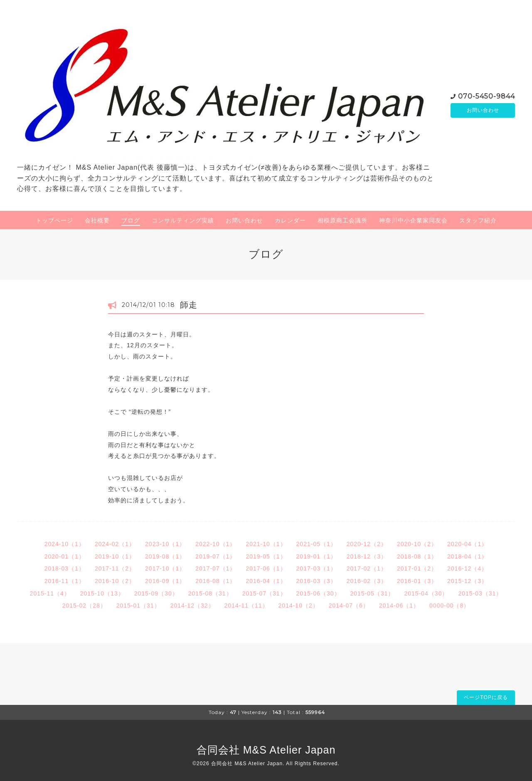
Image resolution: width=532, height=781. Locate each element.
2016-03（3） (316, 581)
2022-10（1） (216, 544)
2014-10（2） (299, 606)
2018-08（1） (417, 556)
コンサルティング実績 (183, 220)
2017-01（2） (417, 568)
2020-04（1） (467, 544)
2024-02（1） (115, 544)
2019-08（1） (165, 556)
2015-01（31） (138, 606)
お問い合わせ (483, 110)
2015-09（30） (156, 593)
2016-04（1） (266, 581)
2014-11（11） (246, 606)
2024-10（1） (65, 544)
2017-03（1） (316, 568)
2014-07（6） (349, 606)
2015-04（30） (426, 593)
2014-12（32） (192, 606)
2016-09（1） (165, 581)
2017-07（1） (216, 568)
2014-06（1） (399, 606)
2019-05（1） (266, 556)
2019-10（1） (115, 556)
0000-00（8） (449, 606)
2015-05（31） (372, 593)
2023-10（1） (165, 544)
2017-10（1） (165, 568)
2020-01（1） (65, 556)
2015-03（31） (480, 593)
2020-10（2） (417, 544)
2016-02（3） (367, 581)
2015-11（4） (50, 593)
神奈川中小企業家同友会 (413, 220)
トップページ (54, 220)
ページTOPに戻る (486, 697)
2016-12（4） (467, 568)
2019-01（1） (316, 556)
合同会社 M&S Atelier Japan (266, 750)
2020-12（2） (367, 544)
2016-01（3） (417, 581)
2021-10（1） (266, 544)
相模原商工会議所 (342, 220)
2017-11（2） (115, 568)
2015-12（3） (467, 581)
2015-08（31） (210, 593)
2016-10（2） (115, 581)
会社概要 (97, 220)
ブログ (131, 220)
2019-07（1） (216, 556)
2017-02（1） (367, 568)
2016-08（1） (216, 581)
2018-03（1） (65, 568)
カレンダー (290, 220)
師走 (189, 305)
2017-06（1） (266, 568)
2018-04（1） (467, 556)
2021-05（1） (316, 544)
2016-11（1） (65, 581)
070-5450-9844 (486, 95)
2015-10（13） (102, 593)
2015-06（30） (318, 593)
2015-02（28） (84, 606)
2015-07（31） (264, 593)
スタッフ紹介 (478, 220)
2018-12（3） (367, 556)
